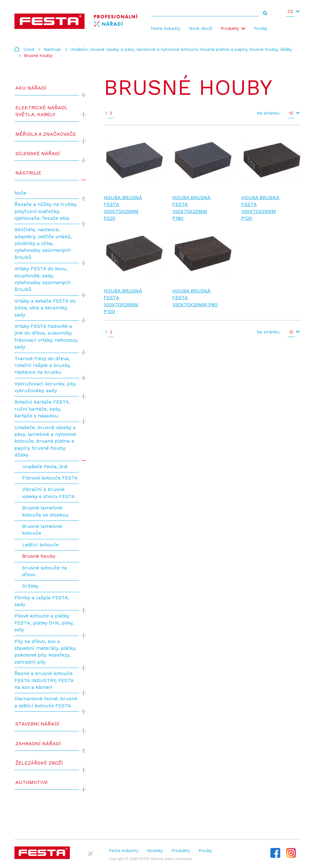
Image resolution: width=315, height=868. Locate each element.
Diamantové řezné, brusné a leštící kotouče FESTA (46, 702)
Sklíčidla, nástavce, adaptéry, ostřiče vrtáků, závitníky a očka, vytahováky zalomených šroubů (43, 243)
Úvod (29, 49)
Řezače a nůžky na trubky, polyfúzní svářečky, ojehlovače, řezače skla (46, 211)
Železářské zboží (39, 763)
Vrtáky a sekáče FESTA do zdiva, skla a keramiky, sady (45, 308)
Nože (20, 193)
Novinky (155, 850)
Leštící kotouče (40, 545)
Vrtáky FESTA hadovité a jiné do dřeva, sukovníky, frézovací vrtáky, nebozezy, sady (46, 336)
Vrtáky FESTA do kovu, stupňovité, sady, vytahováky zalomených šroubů (43, 279)
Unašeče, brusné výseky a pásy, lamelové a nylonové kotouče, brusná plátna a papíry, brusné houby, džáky (181, 49)
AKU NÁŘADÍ (31, 88)
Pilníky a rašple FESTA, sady (42, 601)
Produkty (230, 28)
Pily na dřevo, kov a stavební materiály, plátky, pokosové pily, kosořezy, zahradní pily (45, 652)
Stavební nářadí (37, 724)
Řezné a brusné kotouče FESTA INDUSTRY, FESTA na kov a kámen (44, 680)
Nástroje (52, 49)
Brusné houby (39, 556)
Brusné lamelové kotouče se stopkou (45, 511)
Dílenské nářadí (38, 153)
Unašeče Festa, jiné (45, 466)
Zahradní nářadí (38, 743)
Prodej (260, 28)
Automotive (32, 782)
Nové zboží (200, 28)
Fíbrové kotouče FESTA (50, 478)
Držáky (30, 586)
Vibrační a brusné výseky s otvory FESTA (48, 493)
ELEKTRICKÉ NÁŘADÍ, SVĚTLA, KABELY (41, 111)
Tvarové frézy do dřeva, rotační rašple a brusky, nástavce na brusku (43, 365)
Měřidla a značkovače (46, 134)
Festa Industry (165, 28)
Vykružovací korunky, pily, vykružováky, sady (45, 387)
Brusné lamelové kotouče (42, 530)
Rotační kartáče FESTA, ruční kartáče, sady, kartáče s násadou (42, 409)
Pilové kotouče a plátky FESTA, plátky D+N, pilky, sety (44, 623)
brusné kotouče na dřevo (45, 571)
